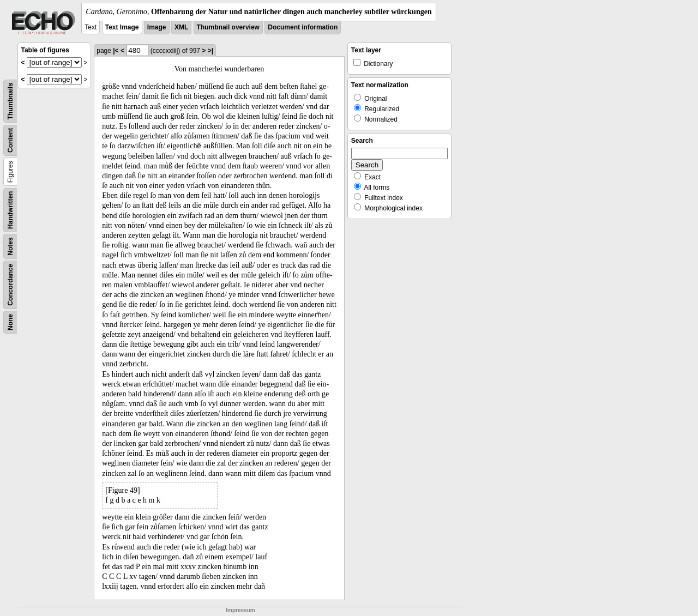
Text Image (122, 27)
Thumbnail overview (228, 27)
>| (210, 51)
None (10, 322)
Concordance (10, 285)
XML (181, 27)
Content (10, 140)
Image (157, 27)
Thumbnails (10, 101)
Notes (10, 246)
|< (116, 51)
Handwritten (10, 210)
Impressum (240, 610)
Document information (303, 27)
